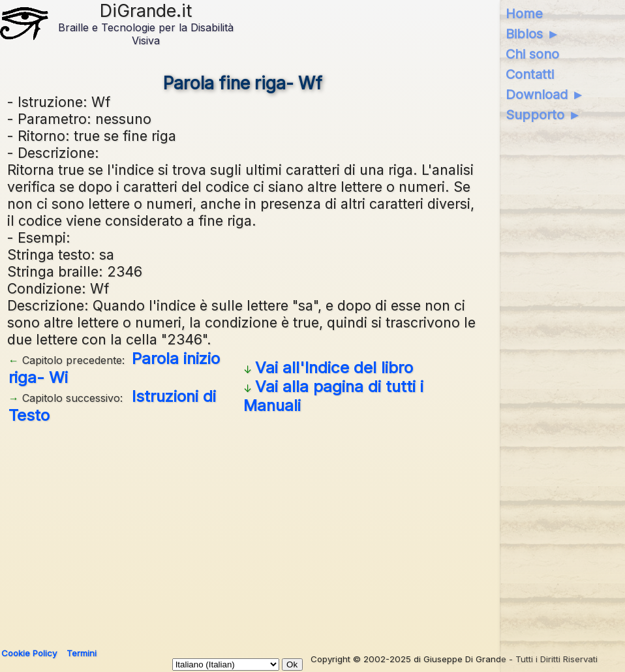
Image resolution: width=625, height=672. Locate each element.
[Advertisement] (310, 531)
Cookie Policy (29, 653)
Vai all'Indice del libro (334, 368)
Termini (82, 653)
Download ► (545, 95)
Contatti (530, 74)
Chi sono (532, 54)
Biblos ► (533, 34)
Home (524, 14)
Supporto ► (543, 115)
